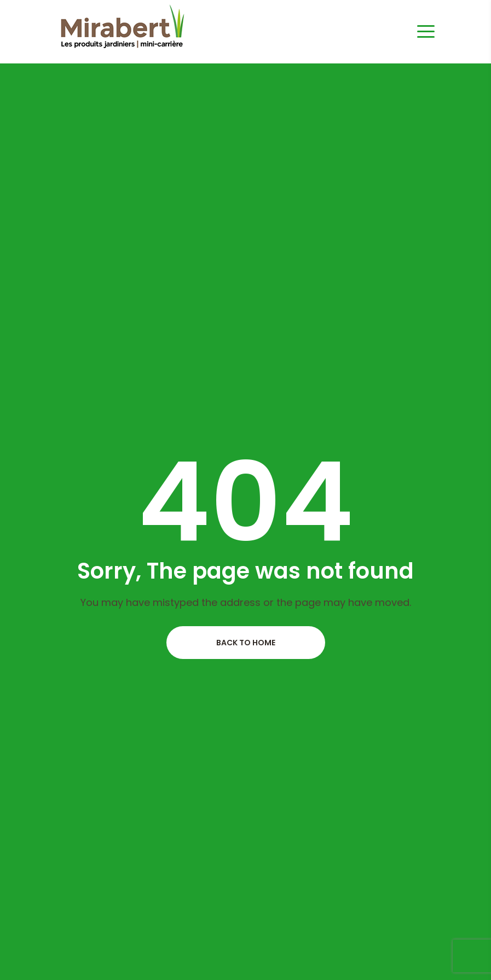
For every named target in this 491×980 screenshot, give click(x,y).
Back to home (246, 643)
